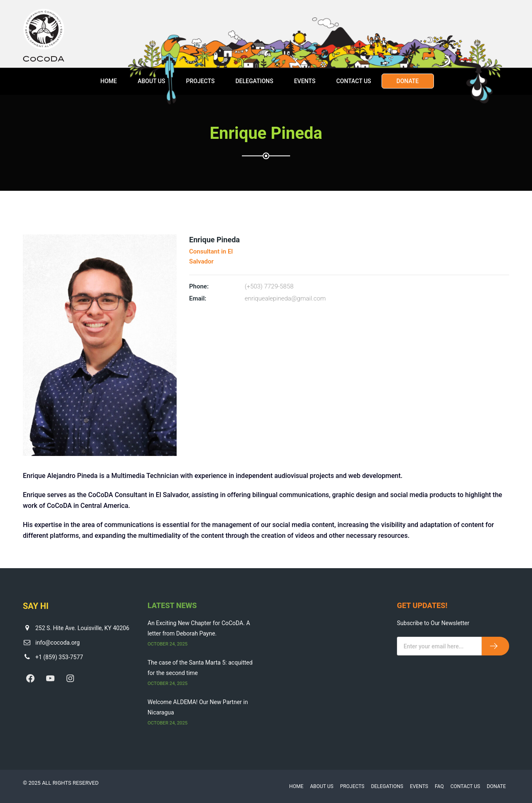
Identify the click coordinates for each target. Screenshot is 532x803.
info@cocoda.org (58, 643)
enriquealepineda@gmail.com (285, 298)
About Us (151, 81)
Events (305, 81)
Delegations (254, 81)
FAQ (439, 786)
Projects (200, 81)
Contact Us (354, 81)
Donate (408, 81)
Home (108, 81)
